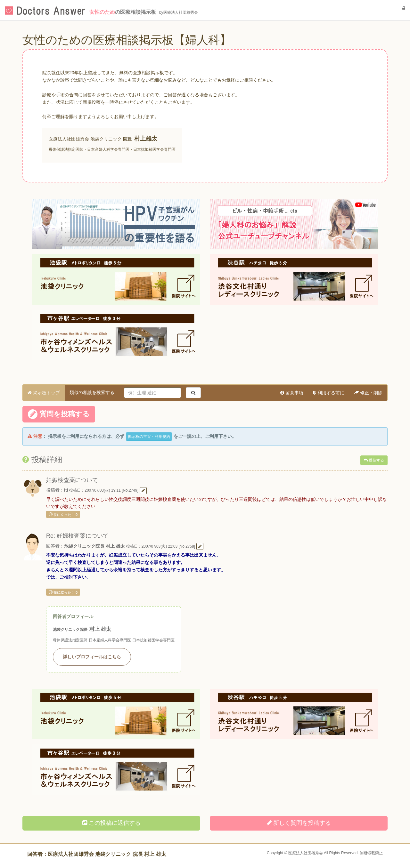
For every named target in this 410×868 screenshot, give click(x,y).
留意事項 (292, 393)
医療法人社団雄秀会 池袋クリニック (85, 139)
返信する (374, 460)
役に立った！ (63, 514)
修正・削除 (368, 393)
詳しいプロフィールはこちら (92, 657)
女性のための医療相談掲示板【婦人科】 (127, 40)
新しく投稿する (299, 823)
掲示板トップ (44, 393)
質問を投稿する (59, 414)
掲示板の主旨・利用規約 (149, 437)
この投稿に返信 (111, 823)
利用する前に (329, 393)
